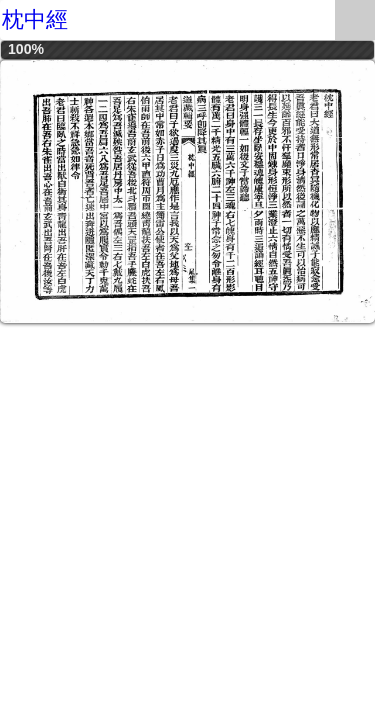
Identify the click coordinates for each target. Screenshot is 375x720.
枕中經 (35, 19)
